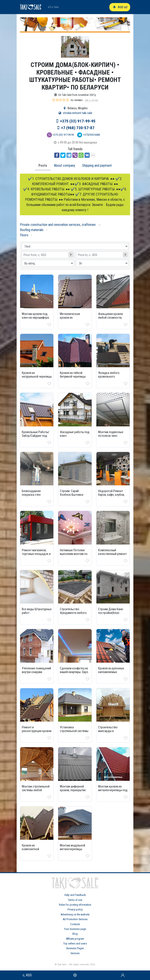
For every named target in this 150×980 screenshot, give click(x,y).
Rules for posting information (75, 905)
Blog (75, 934)
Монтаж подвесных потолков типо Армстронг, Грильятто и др (112, 438)
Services (75, 953)
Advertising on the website (75, 914)
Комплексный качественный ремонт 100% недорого (112, 554)
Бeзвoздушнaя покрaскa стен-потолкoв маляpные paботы (35, 497)
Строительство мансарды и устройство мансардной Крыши (111, 733)
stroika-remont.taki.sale (77, 113)
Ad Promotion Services (75, 919)
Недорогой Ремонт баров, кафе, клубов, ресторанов (111, 495)
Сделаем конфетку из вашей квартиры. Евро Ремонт (74, 672)
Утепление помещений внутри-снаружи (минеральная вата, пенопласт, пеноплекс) (37, 674)
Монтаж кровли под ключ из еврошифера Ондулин (35, 318)
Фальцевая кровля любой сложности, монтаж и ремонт (110, 318)
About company (65, 166)
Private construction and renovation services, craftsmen (58, 225)
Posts (43, 166)
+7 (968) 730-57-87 (78, 128)
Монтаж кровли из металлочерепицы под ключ (113, 790)
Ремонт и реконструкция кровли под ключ (37, 731)
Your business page (75, 929)
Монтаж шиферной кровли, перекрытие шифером (73, 790)
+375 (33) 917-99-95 (78, 121)
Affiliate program (75, 939)
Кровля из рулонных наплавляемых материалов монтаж (111, 672)
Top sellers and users (75, 943)
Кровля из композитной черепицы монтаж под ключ (36, 851)
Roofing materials (32, 230)
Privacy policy (75, 909)
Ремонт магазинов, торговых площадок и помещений (36, 554)
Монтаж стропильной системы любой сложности (36, 790)
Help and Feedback (75, 895)
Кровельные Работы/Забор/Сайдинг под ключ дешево (36, 436)
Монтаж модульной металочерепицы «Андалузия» (73, 849)
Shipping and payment (97, 166)
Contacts (75, 924)
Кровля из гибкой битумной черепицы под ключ (73, 377)
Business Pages (75, 948)
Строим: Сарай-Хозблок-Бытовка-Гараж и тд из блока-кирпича (73, 497)
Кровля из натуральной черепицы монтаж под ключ (37, 377)
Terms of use (75, 900)
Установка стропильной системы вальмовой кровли (74, 731)
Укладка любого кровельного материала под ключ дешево (111, 378)
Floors (24, 235)
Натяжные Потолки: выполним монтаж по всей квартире (74, 554)
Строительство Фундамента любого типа (73, 613)
